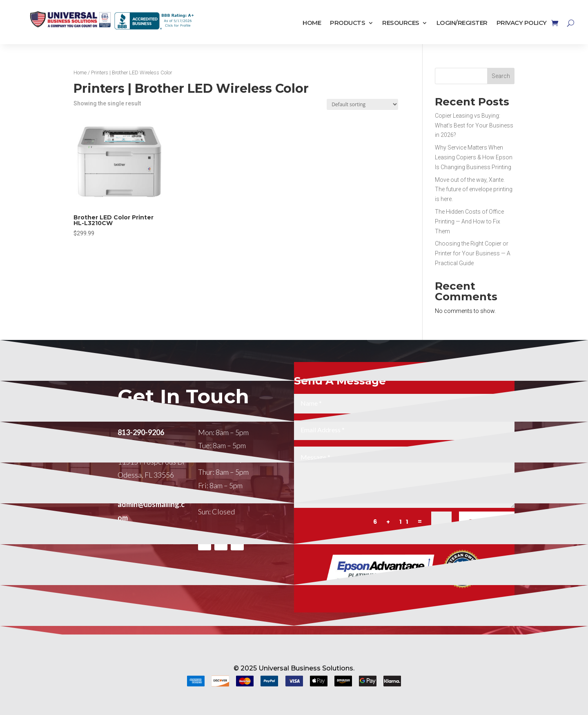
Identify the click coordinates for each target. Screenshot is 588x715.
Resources (401, 23)
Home (312, 23)
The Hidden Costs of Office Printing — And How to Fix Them (469, 221)
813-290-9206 (141, 454)
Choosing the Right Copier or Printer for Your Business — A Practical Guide (473, 253)
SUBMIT (487, 544)
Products (347, 23)
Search (501, 76)
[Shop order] (362, 104)
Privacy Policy (522, 23)
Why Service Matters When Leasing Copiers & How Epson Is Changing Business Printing (474, 157)
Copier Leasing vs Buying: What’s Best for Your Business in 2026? (474, 125)
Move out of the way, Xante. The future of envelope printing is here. (474, 190)
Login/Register (462, 23)
